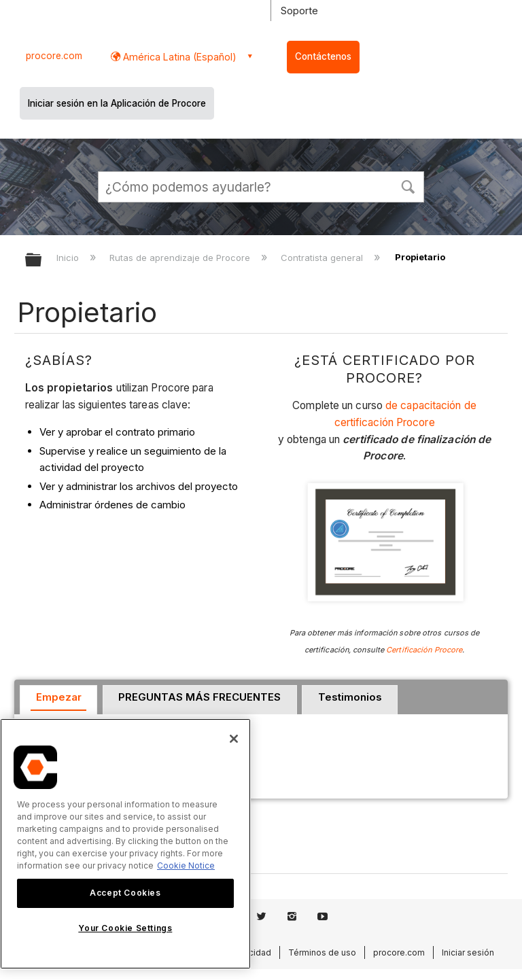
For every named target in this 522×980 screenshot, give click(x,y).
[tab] (58, 700)
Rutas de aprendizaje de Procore (181, 258)
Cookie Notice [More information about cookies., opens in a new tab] (186, 865)
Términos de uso (322, 952)
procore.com (54, 56)
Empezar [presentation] (59, 697)
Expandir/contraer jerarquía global (42, 261)
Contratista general (323, 258)
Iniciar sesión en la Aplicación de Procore (117, 103)
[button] (408, 186)
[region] (125, 844)
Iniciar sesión (468, 952)
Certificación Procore (424, 650)
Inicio (69, 258)
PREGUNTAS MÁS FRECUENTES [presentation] (199, 697)
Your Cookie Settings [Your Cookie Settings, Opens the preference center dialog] (125, 928)
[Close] (234, 739)
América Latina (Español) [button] (178, 57)
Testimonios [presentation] (350, 697)
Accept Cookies (125, 893)
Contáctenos (323, 56)
